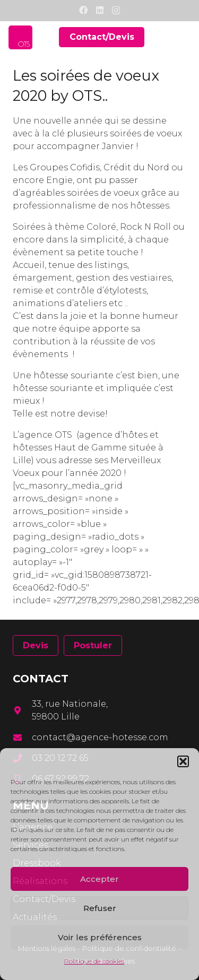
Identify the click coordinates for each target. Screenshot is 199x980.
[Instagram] (116, 11)
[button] (183, 761)
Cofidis (85, 167)
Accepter (99, 879)
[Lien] (20, 37)
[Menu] (184, 37)
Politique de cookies (94, 961)
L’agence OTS (42, 435)
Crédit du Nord (136, 167)
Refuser (100, 908)
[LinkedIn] (100, 10)
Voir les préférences (100, 937)
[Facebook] (83, 10)
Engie (59, 180)
